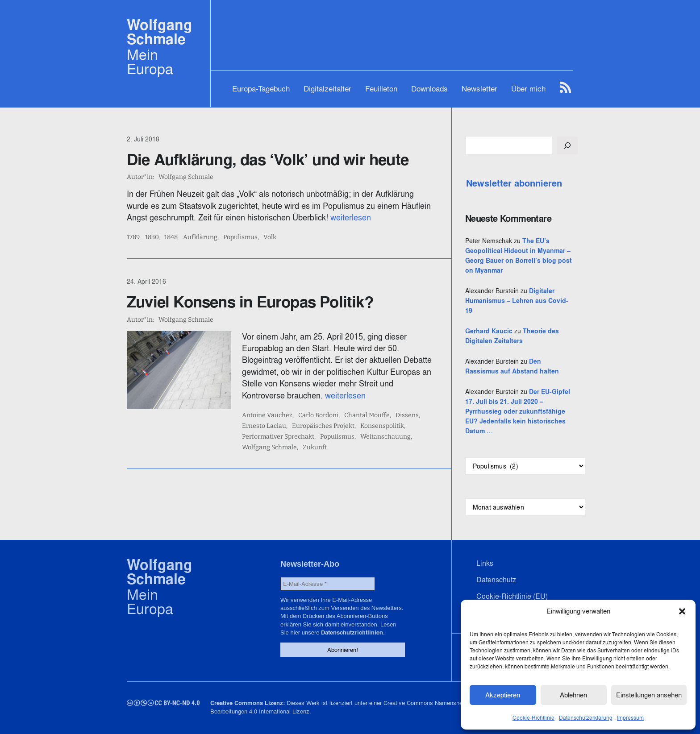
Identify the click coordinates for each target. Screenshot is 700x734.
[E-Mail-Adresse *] (328, 584)
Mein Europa (150, 62)
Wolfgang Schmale (160, 32)
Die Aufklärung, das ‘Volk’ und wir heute (268, 159)
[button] (682, 611)
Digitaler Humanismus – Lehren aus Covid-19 (517, 301)
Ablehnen (573, 695)
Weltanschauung (385, 437)
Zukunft (315, 448)
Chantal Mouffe (367, 415)
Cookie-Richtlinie (533, 718)
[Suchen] (567, 145)
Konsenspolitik (382, 426)
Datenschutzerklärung (586, 718)
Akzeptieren (503, 695)
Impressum (630, 718)
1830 (152, 237)
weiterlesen (351, 218)
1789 (133, 237)
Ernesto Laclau (264, 426)
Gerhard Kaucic (489, 331)
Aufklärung (200, 237)
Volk (270, 237)
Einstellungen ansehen (649, 695)
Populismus (240, 237)
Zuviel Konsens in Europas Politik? (250, 302)
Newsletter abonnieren (514, 183)
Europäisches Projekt (323, 426)
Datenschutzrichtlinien (352, 632)
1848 (171, 237)
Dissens (407, 415)
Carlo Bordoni (318, 415)
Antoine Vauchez (267, 415)
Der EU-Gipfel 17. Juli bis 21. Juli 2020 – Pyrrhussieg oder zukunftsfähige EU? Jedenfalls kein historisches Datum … (518, 411)
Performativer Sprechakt (278, 437)
